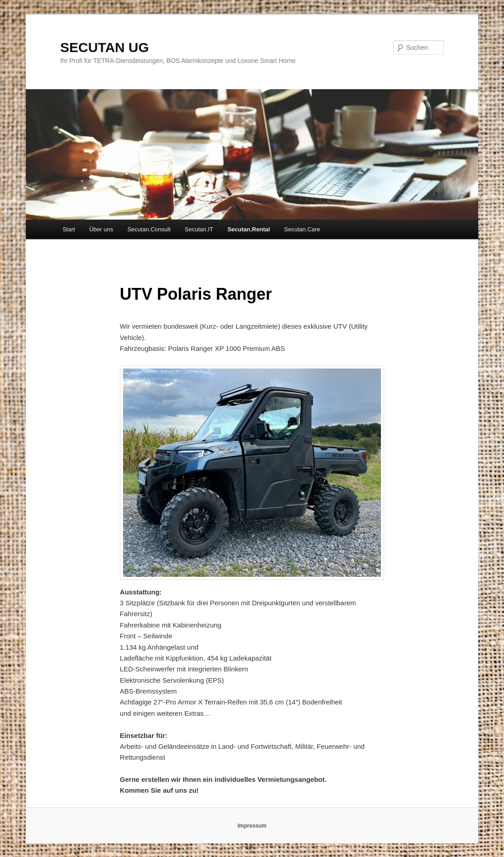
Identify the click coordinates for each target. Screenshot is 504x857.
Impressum (252, 826)
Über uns (101, 229)
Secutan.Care (302, 229)
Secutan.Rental (249, 229)
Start (69, 229)
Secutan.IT (199, 229)
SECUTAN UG (105, 47)
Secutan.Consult (149, 229)
